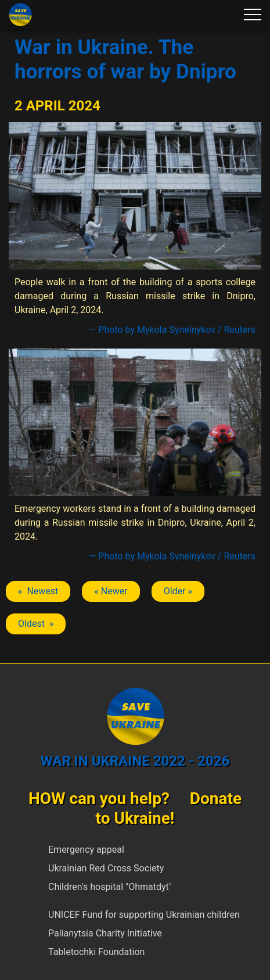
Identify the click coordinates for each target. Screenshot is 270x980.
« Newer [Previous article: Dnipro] (111, 591)
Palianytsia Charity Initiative (105, 933)
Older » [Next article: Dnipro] (178, 591)
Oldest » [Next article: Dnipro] (36, 624)
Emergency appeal (86, 850)
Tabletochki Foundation (96, 952)
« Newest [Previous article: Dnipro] (38, 591)
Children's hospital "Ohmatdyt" (110, 887)
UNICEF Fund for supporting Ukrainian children (144, 915)
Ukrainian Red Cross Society (106, 868)
